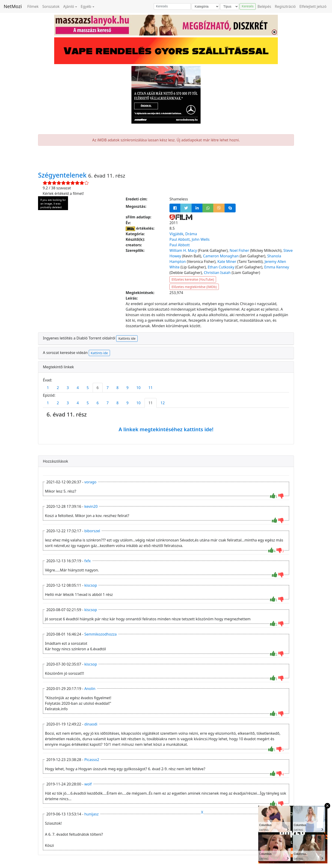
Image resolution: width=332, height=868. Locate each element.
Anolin (90, 689)
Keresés (248, 6)
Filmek (33, 6)
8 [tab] (117, 388)
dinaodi (91, 724)
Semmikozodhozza (101, 634)
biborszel (92, 531)
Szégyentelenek (63, 175)
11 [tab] (151, 388)
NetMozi (13, 6)
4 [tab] (78, 388)
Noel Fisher (239, 250)
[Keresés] (172, 6)
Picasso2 (92, 760)
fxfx (88, 561)
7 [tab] (108, 388)
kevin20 (91, 506)
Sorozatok (51, 6)
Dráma (191, 234)
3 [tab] (68, 388)
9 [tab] (127, 388)
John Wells (201, 239)
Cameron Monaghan (221, 256)
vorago (90, 482)
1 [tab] (48, 388)
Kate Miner (227, 262)
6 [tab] (98, 388)
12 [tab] (163, 403)
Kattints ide (127, 338)
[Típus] (229, 7)
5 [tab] (88, 388)
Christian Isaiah (217, 273)
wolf (88, 784)
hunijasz (92, 814)
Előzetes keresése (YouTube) (193, 279)
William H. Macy (183, 250)
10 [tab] (138, 388)
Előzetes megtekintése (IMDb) (194, 287)
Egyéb (86, 6)
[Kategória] (205, 7)
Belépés (264, 6)
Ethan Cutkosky (221, 267)
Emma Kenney (277, 267)
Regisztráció (285, 6)
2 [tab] (58, 388)
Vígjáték (176, 234)
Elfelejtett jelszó (313, 6)
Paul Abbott (180, 239)
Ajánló (69, 6)
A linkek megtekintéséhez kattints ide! (166, 429)
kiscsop (91, 585)
